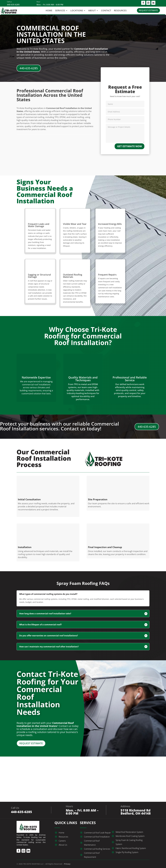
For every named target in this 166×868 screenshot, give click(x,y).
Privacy (67, 864)
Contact (106, 11)
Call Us (15, 808)
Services (60, 11)
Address (125, 806)
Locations (77, 11)
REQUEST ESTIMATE (148, 10)
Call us (9, 2)
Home (49, 11)
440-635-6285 (29, 68)
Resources (120, 11)
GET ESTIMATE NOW (129, 146)
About (92, 11)
